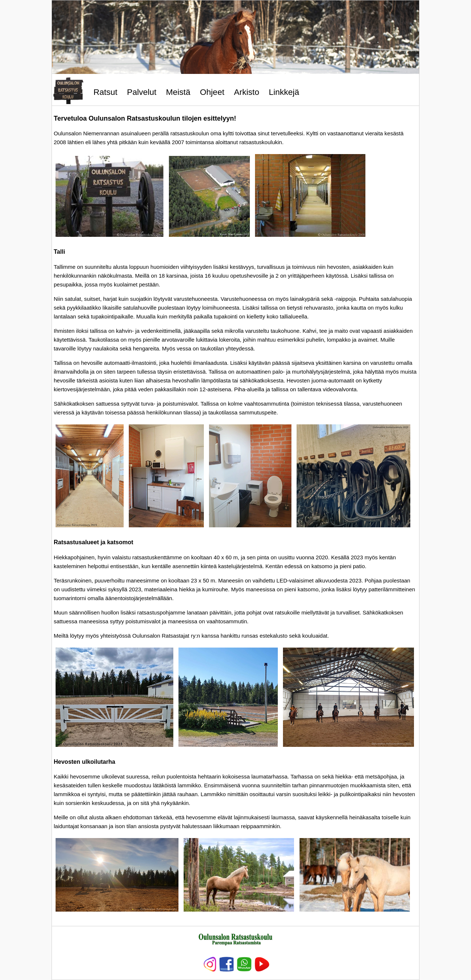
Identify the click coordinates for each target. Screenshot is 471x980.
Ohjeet (212, 92)
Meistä (178, 92)
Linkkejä (284, 92)
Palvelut (142, 92)
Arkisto (247, 92)
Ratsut (105, 92)
